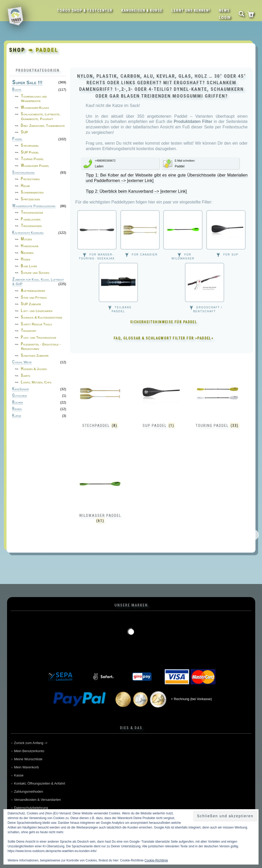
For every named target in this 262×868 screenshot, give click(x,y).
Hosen (26, 259)
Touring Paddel (32, 159)
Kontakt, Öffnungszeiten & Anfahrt (40, 783)
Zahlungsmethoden (29, 792)
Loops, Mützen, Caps (36, 382)
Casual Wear (22, 362)
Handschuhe (30, 246)
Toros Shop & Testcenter (85, 10)
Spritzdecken (30, 199)
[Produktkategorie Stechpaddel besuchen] (100, 406)
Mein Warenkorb (27, 767)
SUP (24, 132)
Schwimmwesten (32, 192)
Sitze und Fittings (34, 297)
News (224, 10)
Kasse (19, 775)
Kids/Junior (21, 389)
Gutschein (20, 396)
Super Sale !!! (27, 83)
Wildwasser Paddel (35, 166)
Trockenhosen (31, 226)
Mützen (26, 239)
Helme (25, 186)
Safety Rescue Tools (36, 324)
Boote (17, 90)
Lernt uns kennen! (191, 10)
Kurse (17, 416)
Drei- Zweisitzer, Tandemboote (43, 126)
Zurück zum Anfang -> (31, 743)
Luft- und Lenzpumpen (37, 311)
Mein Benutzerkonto (29, 751)
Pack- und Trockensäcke (39, 337)
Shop (17, 50)
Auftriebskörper (33, 291)
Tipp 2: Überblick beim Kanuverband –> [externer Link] (137, 191)
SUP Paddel (30, 152)
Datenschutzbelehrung (31, 808)
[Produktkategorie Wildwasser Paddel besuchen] (100, 496)
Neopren (27, 253)
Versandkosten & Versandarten (37, 800)
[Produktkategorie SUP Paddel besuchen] (159, 406)
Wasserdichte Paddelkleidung (34, 206)
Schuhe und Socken (35, 273)
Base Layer (29, 266)
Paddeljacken (31, 219)
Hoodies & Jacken (34, 369)
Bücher (18, 402)
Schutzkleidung (24, 173)
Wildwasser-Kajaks (35, 108)
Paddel (17, 139)
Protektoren (30, 179)
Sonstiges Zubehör (35, 356)
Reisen (17, 409)
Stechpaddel (30, 146)
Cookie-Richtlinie (156, 860)
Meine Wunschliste (28, 759)
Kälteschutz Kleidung (28, 233)
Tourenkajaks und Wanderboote (34, 99)
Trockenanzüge (32, 212)
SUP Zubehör (31, 304)
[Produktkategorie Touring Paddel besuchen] (217, 406)
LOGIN (225, 18)
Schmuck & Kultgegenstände (42, 317)
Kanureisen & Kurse (142, 10)
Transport (29, 331)
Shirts (26, 376)
